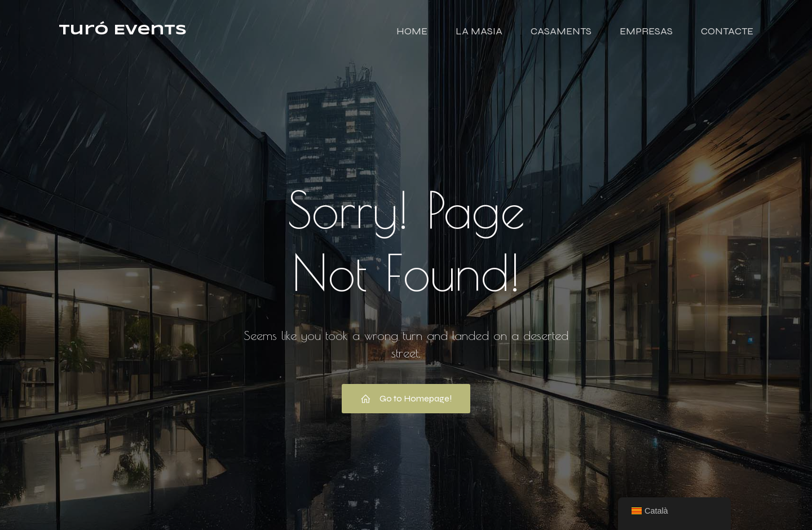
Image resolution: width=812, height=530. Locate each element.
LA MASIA (479, 31)
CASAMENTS (561, 31)
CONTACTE (727, 31)
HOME (412, 31)
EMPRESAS (646, 31)
